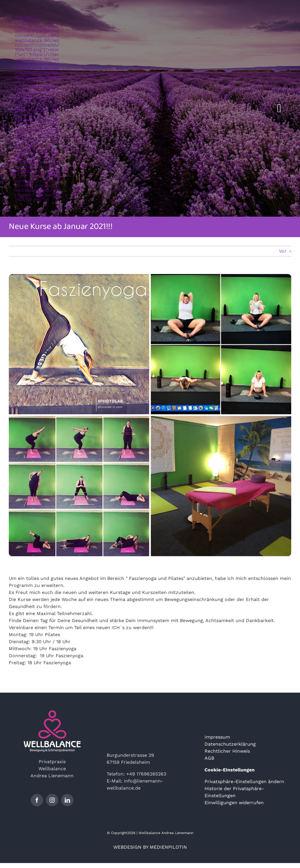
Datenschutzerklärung (230, 744)
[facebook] (37, 800)
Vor (283, 251)
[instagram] (52, 800)
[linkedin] (67, 800)
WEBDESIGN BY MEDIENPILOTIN (150, 847)
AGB (209, 758)
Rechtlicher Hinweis (227, 751)
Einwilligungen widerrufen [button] (234, 803)
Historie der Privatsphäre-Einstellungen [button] (234, 792)
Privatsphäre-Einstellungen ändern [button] (244, 781)
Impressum (217, 737)
